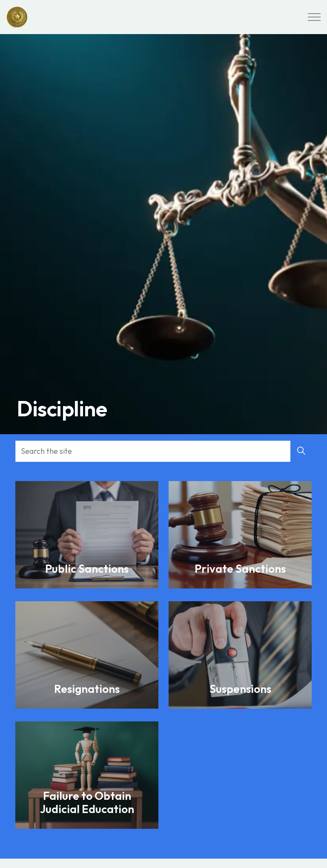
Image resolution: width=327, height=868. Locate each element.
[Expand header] (314, 17)
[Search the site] (163, 451)
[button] (301, 451)
